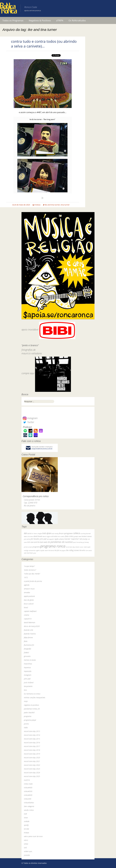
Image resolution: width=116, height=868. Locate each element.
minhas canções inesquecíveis (35, 698)
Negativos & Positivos (40, 20)
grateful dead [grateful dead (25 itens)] (78, 536)
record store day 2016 (32, 743)
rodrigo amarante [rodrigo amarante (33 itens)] (29, 550)
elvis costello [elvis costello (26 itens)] (61, 536)
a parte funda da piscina (33, 581)
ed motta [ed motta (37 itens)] (54, 536)
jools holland (29, 683)
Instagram (30, 418)
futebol (26, 652)
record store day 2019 (32, 754)
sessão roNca (29, 810)
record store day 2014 (32, 735)
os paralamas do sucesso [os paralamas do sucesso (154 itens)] (60, 542)
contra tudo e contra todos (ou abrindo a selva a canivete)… (44, 44)
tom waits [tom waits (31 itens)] (89, 550)
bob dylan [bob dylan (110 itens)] (47, 533)
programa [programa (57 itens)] (36, 547)
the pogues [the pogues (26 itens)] (62, 550)
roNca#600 (28, 795)
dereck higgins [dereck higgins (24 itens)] (47, 536)
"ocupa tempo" (29, 566)
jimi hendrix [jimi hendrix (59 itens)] (35, 539)
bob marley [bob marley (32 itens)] (55, 533)
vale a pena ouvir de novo (33, 836)
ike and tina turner (52, 205)
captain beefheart (30, 611)
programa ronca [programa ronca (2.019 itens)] (53, 546)
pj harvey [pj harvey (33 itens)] (86, 542)
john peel (27, 679)
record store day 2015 (32, 739)
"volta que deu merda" (32, 574)
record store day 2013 (32, 731)
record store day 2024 (32, 773)
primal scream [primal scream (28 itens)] (28, 547)
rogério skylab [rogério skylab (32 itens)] (40, 550)
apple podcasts (29, 596)
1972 (26, 577)
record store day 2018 (32, 750)
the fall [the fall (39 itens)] (57, 550)
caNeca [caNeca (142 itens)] (76, 533)
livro (25, 690)
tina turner (65, 205)
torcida (26, 829)
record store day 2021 (32, 761)
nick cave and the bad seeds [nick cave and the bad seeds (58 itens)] (37, 542)
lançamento (28, 686)
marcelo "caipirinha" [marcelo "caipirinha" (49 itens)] (72, 539)
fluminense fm (29, 645)
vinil (25, 848)
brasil (26, 607)
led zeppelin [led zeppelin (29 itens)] (51, 539)
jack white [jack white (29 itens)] (27, 539)
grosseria (27, 656)
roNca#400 (28, 788)
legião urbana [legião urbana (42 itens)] (59, 539)
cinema (27, 615)
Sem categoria (29, 806)
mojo (26, 701)
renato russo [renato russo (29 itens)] (79, 547)
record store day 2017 (32, 746)
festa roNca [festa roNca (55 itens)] (69, 536)
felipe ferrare (28, 637)
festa (26, 641)
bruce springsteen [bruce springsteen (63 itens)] (66, 533)
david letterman (30, 622)
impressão (28, 671)
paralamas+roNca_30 (32, 709)
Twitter (28, 422)
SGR (25, 814)
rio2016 (27, 780)
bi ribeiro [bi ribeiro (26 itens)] (35, 533)
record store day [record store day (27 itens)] (70, 547)
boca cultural (29, 604)
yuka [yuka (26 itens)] (35, 553)
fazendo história (30, 634)
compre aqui (28, 373)
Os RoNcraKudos (77, 20)
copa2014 (28, 619)
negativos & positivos (31, 705)
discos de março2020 (32, 626)
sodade (27, 821)
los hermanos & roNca (32, 694)
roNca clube (28, 784)
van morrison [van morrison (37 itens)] (28, 553)
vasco (26, 840)
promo (26, 724)
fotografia (27, 649)
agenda (27, 585)
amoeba (27, 592)
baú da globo (29, 600)
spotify (26, 825)
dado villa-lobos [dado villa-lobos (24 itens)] (28, 536)
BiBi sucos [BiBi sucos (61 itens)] (28, 533)
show (26, 818)
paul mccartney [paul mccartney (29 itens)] (78, 542)
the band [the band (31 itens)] (51, 550)
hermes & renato (30, 660)
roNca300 (28, 799)
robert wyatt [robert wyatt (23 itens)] (87, 547)
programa (28, 716)
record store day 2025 (32, 776)
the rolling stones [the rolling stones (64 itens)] (72, 550)
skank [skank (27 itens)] (46, 550)
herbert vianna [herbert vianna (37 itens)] (87, 536)
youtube (27, 855)
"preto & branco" (30, 570)
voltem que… (28, 851)
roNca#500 (28, 791)
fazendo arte (28, 630)
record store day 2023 (32, 769)
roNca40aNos (29, 803)
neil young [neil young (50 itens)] (83, 539)
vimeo (26, 844)
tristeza (37, 205)
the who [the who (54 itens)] (82, 550)
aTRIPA (60, 20)
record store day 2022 (32, 765)
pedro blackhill (29, 713)
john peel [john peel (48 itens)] (43, 539)
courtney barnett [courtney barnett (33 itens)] (85, 533)
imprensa (27, 667)
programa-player (30, 720)
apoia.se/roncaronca (33, 10)
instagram (28, 675)
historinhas (28, 664)
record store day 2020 (32, 758)
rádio (26, 728)
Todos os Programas (13, 20)
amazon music (29, 589)
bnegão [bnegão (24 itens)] (40, 533)
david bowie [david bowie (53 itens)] (38, 536)
